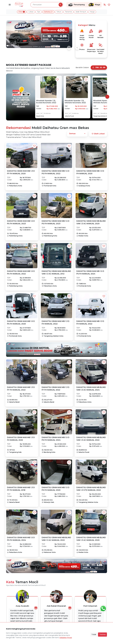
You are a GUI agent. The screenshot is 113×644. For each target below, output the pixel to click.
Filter (22, 12)
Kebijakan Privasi (66, 638)
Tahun (59, 12)
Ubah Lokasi (98, 134)
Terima (102, 634)
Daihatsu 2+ (48, 12)
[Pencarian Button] (61, 5)
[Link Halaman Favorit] (109, 5)
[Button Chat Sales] (103, 608)
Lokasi (31, 12)
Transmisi (68, 12)
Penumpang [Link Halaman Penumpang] (76, 5)
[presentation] (107, 97)
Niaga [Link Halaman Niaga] (94, 5)
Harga (92, 12)
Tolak (94, 634)
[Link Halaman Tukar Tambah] (105, 5)
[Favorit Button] (34, 146)
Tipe (39, 12)
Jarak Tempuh (81, 12)
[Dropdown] (77, 134)
